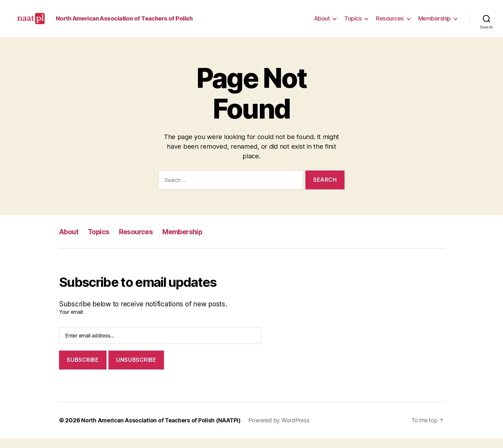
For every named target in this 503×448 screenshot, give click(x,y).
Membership (435, 23)
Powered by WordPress (283, 430)
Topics (353, 23)
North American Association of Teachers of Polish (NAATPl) (163, 430)
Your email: (71, 321)
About (322, 23)
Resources (390, 23)
